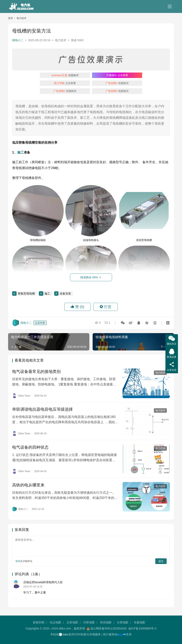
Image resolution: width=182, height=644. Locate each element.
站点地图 (55, 622)
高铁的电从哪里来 (28, 485)
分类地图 (123, 622)
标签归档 (39, 622)
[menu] (170, 6)
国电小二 (18, 40)
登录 (18, 561)
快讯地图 (106, 622)
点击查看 (117, 75)
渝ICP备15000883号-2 (142, 628)
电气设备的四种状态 (30, 447)
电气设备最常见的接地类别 (36, 372)
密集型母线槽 (26, 294)
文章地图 (72, 622)
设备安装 (65, 294)
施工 (20, 152)
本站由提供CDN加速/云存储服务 (76, 634)
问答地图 (89, 622)
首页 (11, 18)
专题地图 (139, 622)
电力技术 (61, 40)
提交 (161, 561)
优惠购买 (65, 75)
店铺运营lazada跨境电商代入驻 (43, 582)
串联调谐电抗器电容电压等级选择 (42, 409)
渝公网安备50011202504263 (108, 628)
